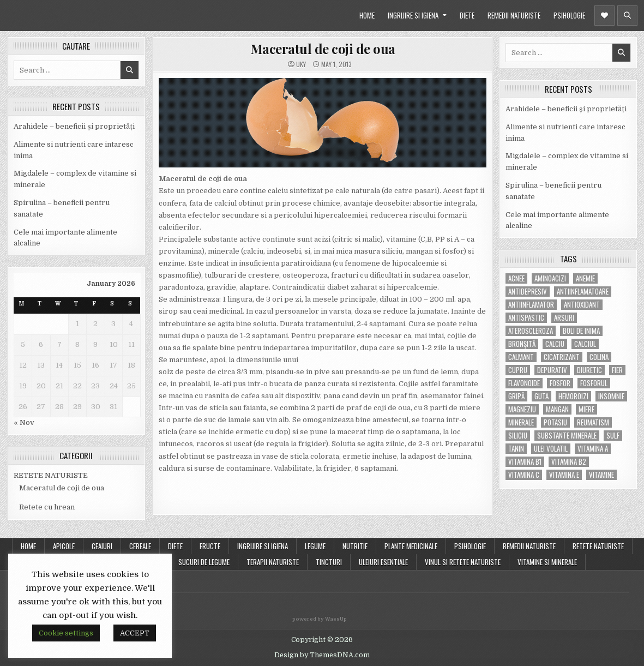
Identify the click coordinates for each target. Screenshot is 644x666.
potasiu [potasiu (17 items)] (555, 422)
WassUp (336, 619)
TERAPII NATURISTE (273, 562)
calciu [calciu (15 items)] (555, 344)
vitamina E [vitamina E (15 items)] (564, 475)
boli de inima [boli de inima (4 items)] (581, 331)
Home (28, 546)
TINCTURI (329, 562)
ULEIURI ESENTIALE (383, 562)
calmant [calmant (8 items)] (521, 357)
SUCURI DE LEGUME (204, 562)
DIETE (467, 15)
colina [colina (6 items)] (599, 357)
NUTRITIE (355, 546)
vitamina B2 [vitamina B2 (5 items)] (569, 462)
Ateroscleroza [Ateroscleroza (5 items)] (531, 331)
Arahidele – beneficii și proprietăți (74, 126)
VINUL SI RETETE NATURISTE (463, 562)
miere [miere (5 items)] (586, 409)
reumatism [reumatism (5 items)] (593, 422)
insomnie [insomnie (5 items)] (611, 396)
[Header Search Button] (627, 16)
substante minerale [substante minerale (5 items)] (567, 436)
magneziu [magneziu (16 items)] (522, 409)
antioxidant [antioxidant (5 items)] (582, 305)
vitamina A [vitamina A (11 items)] (593, 449)
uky (301, 64)
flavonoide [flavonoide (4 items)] (524, 383)
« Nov (24, 422)
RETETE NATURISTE (51, 475)
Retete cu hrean (47, 507)
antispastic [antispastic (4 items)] (526, 318)
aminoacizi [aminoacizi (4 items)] (550, 278)
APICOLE (64, 546)
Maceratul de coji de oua (62, 488)
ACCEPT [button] (135, 633)
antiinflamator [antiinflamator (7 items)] (531, 305)
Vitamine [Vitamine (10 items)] (601, 475)
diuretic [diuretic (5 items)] (589, 370)
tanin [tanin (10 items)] (516, 449)
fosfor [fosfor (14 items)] (560, 383)
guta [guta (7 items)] (541, 396)
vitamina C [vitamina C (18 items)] (524, 475)
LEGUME (315, 546)
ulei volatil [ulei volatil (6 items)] (551, 449)
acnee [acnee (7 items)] (516, 278)
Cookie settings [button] (66, 633)
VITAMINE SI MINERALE (547, 562)
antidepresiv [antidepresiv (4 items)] (528, 292)
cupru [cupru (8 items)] (518, 370)
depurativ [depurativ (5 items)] (552, 370)
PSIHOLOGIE (569, 15)
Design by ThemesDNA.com (322, 655)
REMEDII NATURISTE (514, 15)
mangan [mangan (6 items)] (557, 409)
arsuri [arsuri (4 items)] (564, 318)
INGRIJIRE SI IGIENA (413, 15)
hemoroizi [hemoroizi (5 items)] (573, 396)
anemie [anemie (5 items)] (585, 278)
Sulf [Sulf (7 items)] (613, 436)
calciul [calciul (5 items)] (585, 344)
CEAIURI (102, 546)
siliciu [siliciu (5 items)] (518, 436)
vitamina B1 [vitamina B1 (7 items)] (525, 462)
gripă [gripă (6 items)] (516, 396)
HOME (367, 15)
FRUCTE (210, 546)
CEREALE (140, 546)
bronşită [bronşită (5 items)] (522, 344)
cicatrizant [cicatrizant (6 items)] (562, 357)
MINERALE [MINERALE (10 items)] (521, 422)
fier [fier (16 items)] (617, 370)
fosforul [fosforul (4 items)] (594, 383)
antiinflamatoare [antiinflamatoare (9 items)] (583, 292)
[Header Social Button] (604, 16)
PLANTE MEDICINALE (411, 546)
